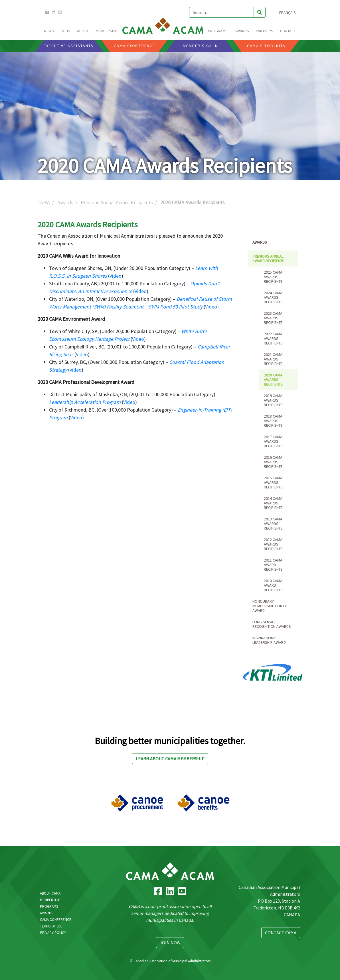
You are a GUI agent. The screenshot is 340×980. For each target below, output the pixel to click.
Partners (265, 31)
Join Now (170, 943)
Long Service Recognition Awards (272, 624)
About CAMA (50, 893)
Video (116, 276)
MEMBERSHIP (107, 31)
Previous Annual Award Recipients (117, 202)
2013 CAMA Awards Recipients (273, 524)
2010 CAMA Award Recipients (273, 585)
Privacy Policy (53, 933)
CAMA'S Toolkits (266, 46)
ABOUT (83, 31)
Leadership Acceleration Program (85, 402)
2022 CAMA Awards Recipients (273, 338)
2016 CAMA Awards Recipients (273, 462)
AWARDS (242, 31)
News (49, 31)
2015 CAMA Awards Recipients (273, 482)
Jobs (65, 31)
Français (288, 13)
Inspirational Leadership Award (269, 640)
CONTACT (288, 31)
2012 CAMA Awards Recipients (273, 544)
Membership (50, 900)
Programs (49, 906)
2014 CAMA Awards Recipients (273, 503)
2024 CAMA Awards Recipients (273, 297)
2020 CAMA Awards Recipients (273, 380)
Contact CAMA (281, 933)
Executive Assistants (69, 46)
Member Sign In (200, 46)
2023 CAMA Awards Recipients (273, 318)
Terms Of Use (51, 926)
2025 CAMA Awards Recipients (273, 277)
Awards (65, 202)
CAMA (44, 202)
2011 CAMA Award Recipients (273, 565)
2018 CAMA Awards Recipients (273, 421)
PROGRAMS (218, 31)
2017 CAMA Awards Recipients (273, 441)
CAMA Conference (56, 920)
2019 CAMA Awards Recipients (273, 400)
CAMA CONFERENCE (134, 46)
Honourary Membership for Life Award (271, 606)
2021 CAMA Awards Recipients (273, 359)
